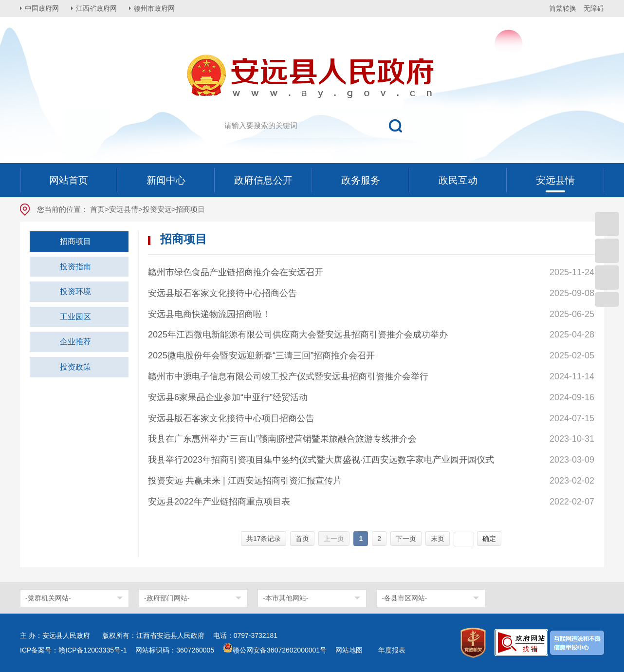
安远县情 (124, 209)
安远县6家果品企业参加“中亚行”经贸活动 (228, 397)
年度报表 (392, 650)
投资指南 (75, 267)
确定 (489, 539)
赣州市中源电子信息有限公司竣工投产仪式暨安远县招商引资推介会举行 (288, 376)
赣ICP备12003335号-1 (92, 650)
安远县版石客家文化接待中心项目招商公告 (231, 418)
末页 (438, 539)
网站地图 (349, 650)
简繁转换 (563, 8)
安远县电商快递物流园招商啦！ (209, 314)
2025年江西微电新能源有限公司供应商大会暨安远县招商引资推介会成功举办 (298, 335)
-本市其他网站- (285, 598)
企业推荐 (75, 342)
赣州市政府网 (154, 8)
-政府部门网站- (167, 598)
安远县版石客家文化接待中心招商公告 (222, 293)
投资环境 (75, 291)
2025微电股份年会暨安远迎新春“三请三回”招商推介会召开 (261, 355)
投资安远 (157, 209)
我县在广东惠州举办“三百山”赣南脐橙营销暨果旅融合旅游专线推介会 (282, 439)
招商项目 (75, 241)
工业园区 (75, 317)
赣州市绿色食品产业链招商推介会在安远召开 (236, 272)
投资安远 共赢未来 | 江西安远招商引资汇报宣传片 (245, 481)
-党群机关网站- (48, 598)
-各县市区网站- (404, 598)
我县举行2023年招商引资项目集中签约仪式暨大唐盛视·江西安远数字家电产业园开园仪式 (321, 460)
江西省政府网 (96, 8)
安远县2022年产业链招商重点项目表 (219, 502)
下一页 (406, 539)
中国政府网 (42, 8)
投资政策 (75, 367)
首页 (97, 209)
